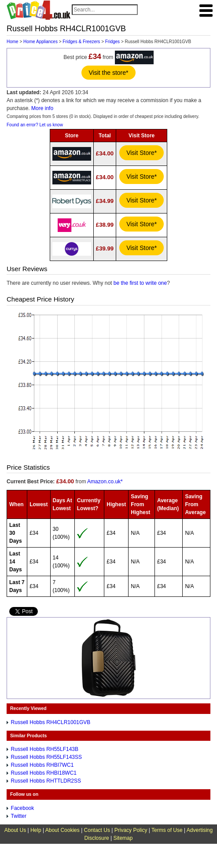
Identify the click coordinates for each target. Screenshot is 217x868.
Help (36, 830)
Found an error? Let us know (35, 125)
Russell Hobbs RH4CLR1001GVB (51, 722)
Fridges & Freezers (81, 42)
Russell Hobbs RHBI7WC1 (42, 765)
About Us (15, 830)
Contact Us (97, 830)
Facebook (23, 808)
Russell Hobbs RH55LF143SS (46, 757)
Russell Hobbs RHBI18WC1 (44, 773)
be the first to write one (140, 283)
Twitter (19, 816)
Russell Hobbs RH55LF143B (45, 749)
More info (42, 108)
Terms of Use (167, 830)
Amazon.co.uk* (105, 482)
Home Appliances (40, 42)
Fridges (112, 42)
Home (13, 42)
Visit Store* (142, 153)
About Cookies (63, 830)
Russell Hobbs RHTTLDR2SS (46, 781)
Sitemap (123, 838)
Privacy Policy (131, 830)
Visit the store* (108, 73)
